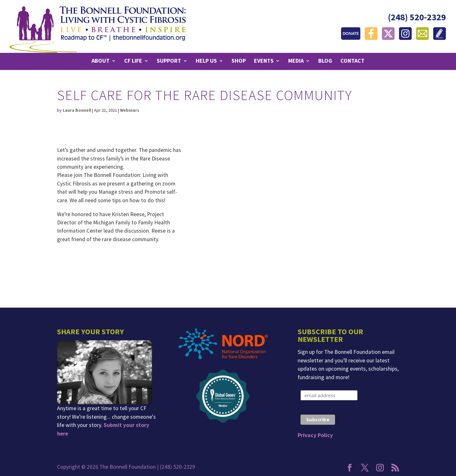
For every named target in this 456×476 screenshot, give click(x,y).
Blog (325, 61)
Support (169, 61)
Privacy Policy (315, 435)
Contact (352, 61)
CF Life (133, 61)
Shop (239, 61)
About (101, 61)
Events (264, 61)
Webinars (130, 110)
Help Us (206, 61)
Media (296, 61)
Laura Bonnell (77, 110)
